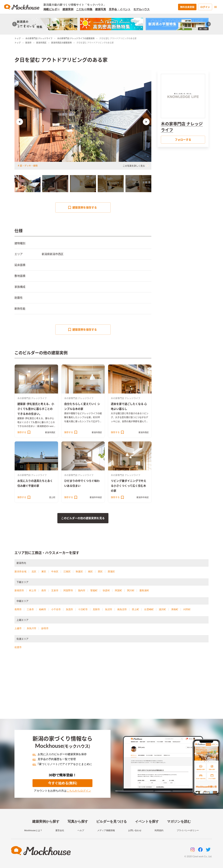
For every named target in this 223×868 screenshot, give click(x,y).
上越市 (18, 628)
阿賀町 (118, 590)
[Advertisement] (111, 688)
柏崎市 (43, 609)
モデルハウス (141, 9)
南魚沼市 (122, 609)
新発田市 (19, 590)
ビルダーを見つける (111, 821)
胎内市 (82, 590)
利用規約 (159, 830)
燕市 (44, 590)
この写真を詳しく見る (136, 166)
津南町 (175, 609)
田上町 (52, 497)
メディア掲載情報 (106, 830)
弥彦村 (106, 590)
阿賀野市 (68, 590)
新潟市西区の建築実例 (61, 43)
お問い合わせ (135, 830)
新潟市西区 (41, 43)
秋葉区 (79, 572)
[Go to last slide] (15, 24)
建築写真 (101, 9)
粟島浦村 (144, 590)
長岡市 (18, 609)
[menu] (216, 7)
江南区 (67, 572)
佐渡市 (18, 647)
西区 (100, 572)
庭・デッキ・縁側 (29, 166)
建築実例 (68, 9)
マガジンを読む (179, 821)
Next (146, 122)
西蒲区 (111, 572)
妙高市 (45, 628)
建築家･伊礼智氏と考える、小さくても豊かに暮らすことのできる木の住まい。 (36, 409)
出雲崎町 (149, 609)
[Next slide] (209, 24)
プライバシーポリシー (188, 830)
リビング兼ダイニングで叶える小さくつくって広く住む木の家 (129, 486)
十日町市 (83, 609)
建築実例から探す (46, 821)
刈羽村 (187, 609)
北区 (34, 572)
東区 (44, 572)
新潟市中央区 (96, 497)
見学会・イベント (120, 9)
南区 (90, 572)
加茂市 (69, 609)
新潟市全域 (20, 572)
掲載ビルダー (52, 9)
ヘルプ (81, 830)
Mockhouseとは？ (33, 830)
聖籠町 (94, 590)
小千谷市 (56, 609)
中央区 (55, 572)
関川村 (131, 590)
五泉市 (55, 590)
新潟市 (28, 43)
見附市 (96, 609)
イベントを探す (147, 821)
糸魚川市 (31, 628)
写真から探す (78, 821)
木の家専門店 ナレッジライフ (39, 38)
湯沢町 (162, 609)
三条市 (30, 609)
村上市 (33, 590)
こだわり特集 (84, 9)
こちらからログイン (79, 791)
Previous (20, 122)
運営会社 (60, 830)
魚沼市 (109, 609)
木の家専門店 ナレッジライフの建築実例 (76, 38)
